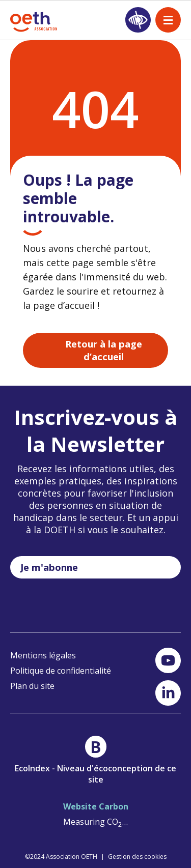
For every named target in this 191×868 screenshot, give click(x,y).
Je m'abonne (49, 567)
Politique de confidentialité (61, 671)
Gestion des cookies (137, 857)
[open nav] (168, 20)
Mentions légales (43, 655)
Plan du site (32, 686)
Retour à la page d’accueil (104, 350)
